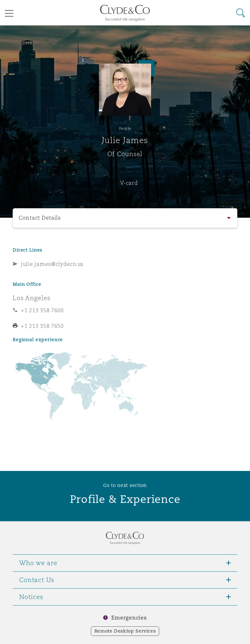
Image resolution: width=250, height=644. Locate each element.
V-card (129, 183)
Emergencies (129, 618)
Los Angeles (31, 298)
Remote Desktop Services (125, 631)
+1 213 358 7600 (42, 310)
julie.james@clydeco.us (52, 264)
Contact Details (40, 218)
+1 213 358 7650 (42, 326)
